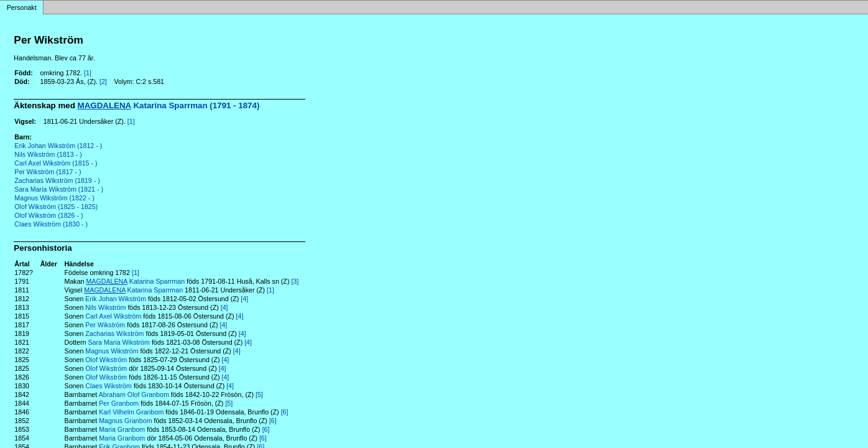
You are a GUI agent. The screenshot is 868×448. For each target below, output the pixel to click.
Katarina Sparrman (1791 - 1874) (169, 105)
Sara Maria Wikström (118, 342)
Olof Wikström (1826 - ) (48, 215)
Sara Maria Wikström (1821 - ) (59, 189)
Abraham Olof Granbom (134, 394)
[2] (103, 82)
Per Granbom (119, 403)
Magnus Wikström (112, 351)
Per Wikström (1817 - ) (48, 172)
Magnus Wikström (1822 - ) (54, 198)
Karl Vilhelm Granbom (131, 412)
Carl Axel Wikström (113, 316)
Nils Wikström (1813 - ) (48, 154)
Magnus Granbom (125, 421)
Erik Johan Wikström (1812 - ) (58, 146)
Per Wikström (105, 325)
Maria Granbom (122, 429)
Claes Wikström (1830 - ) (51, 224)
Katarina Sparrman (135, 281)
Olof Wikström (106, 360)
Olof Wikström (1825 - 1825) (56, 207)
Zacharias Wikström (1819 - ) (57, 180)
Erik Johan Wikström (116, 299)
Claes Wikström (108, 386)
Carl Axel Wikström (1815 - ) (56, 163)
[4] (244, 299)
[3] (295, 281)
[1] (88, 73)
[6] (285, 412)
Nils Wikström (105, 307)
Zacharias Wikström (114, 334)
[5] (259, 394)
